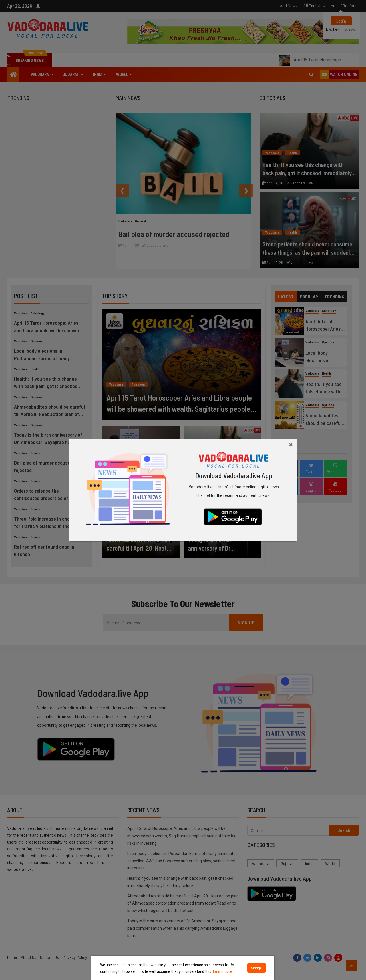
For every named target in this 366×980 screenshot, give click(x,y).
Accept (257, 968)
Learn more (223, 971)
